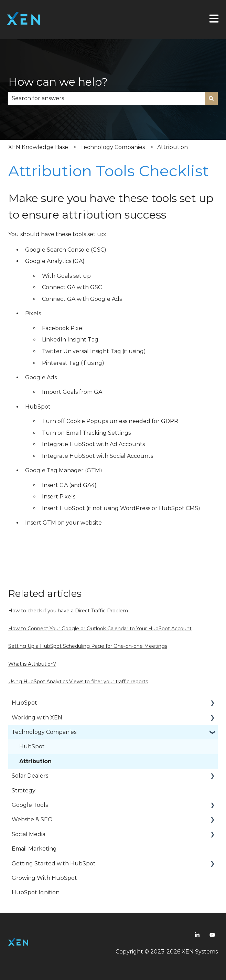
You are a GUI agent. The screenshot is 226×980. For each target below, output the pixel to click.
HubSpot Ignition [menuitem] (36, 892)
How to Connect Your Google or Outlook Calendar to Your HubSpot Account (100, 629)
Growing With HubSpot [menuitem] (44, 878)
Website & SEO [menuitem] (32, 819)
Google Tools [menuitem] (30, 805)
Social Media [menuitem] (29, 834)
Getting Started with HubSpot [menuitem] (54, 863)
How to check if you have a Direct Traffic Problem (68, 611)
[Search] (211, 98)
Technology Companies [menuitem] (44, 732)
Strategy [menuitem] (24, 791)
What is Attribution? (32, 664)
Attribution (173, 147)
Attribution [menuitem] (35, 761)
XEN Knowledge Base (38, 147)
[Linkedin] (197, 935)
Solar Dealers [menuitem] (30, 776)
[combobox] (106, 98)
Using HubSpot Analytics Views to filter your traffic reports (78, 682)
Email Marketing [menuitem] (34, 849)
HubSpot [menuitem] (24, 703)
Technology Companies (112, 147)
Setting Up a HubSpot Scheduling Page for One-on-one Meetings (88, 646)
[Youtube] (212, 935)
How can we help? (58, 82)
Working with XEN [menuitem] (37, 718)
